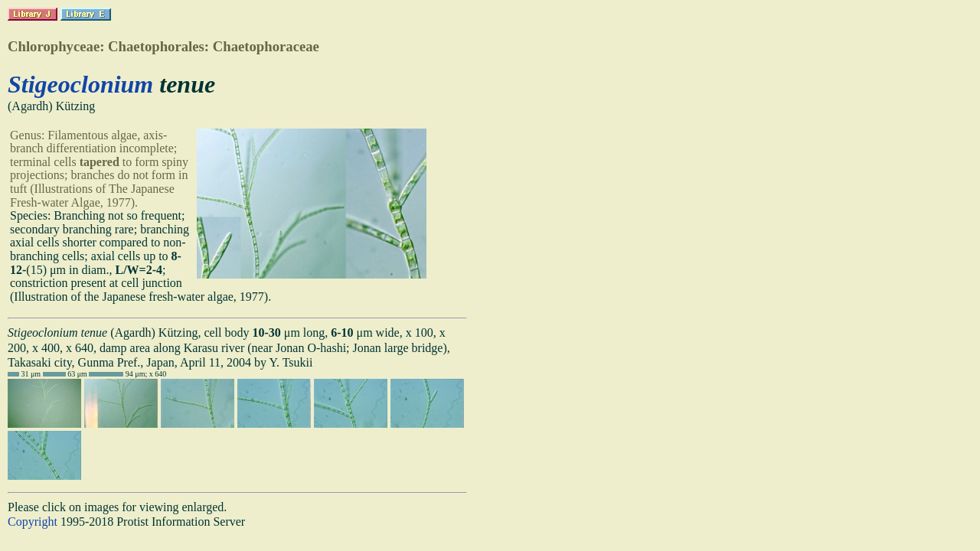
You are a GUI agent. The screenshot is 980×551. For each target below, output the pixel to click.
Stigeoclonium (80, 84)
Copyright (33, 522)
